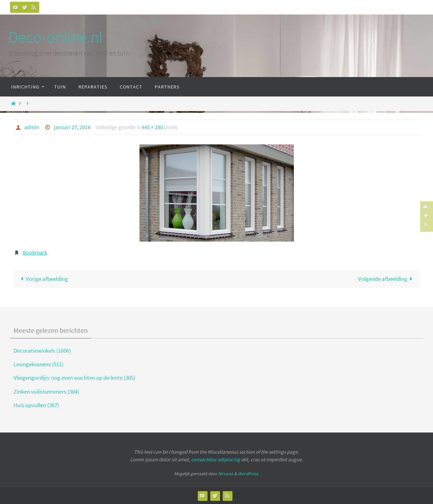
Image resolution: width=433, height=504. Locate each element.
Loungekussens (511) (39, 364)
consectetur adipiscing (216, 459)
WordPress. (248, 474)
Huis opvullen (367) (36, 405)
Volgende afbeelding (387, 279)
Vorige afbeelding (43, 279)
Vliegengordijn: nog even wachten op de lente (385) (74, 378)
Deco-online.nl (56, 37)
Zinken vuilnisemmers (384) (46, 392)
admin (32, 127)
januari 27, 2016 (72, 127)
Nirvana (226, 474)
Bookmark (35, 252)
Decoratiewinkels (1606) (42, 351)
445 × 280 (152, 127)
